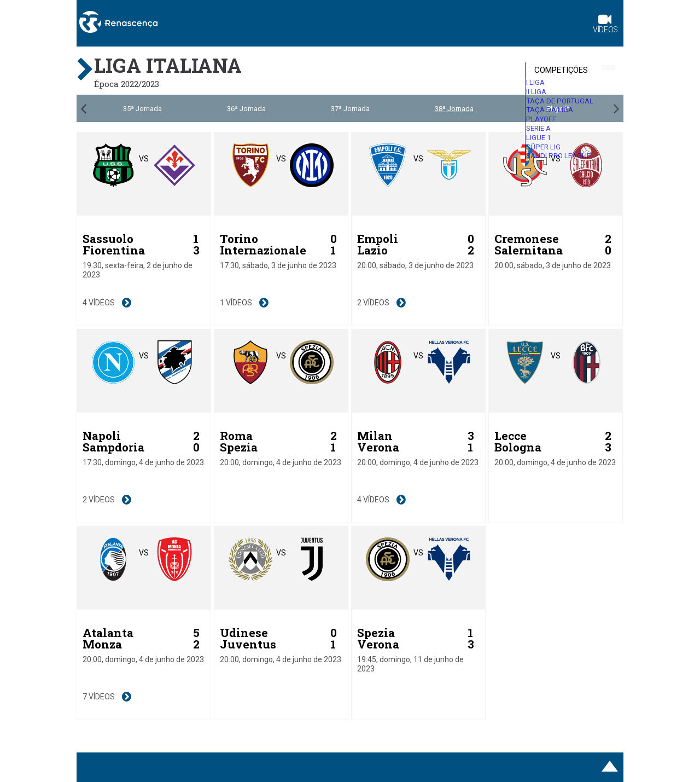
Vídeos (605, 25)
